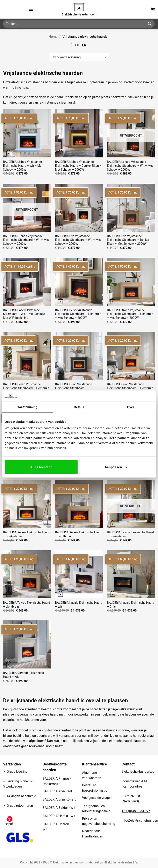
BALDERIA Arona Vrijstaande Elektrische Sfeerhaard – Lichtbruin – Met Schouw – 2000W (130, 314)
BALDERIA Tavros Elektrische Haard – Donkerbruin (130, 534)
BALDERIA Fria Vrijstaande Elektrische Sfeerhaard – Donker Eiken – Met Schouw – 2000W (128, 240)
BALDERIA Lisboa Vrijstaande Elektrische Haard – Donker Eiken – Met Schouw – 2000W (78, 166)
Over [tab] (131, 407)
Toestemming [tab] (28, 407)
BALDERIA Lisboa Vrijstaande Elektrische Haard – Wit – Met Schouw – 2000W (23, 166)
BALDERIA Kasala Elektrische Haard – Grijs (131, 605)
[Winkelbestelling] (79, 57)
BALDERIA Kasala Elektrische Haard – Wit (78, 605)
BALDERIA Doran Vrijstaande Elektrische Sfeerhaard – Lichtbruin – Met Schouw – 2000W (26, 388)
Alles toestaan (41, 467)
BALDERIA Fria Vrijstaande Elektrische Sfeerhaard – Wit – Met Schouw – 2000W (78, 240)
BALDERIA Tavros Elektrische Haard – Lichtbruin (27, 605)
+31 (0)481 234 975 (136, 811)
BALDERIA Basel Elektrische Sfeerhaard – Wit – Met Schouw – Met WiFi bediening (25, 314)
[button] (31, 9)
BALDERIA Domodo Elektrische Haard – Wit (23, 675)
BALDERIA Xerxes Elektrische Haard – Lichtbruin (78, 534)
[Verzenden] (150, 24)
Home (53, 37)
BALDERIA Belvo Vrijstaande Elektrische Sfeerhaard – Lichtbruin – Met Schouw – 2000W (78, 314)
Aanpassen (116, 467)
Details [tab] (79, 407)
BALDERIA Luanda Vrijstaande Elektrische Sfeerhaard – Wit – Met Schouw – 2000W (26, 240)
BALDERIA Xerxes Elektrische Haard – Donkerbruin (27, 534)
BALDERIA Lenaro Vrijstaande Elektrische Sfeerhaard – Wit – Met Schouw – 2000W (130, 166)
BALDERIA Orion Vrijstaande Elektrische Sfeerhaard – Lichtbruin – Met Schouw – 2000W (130, 388)
